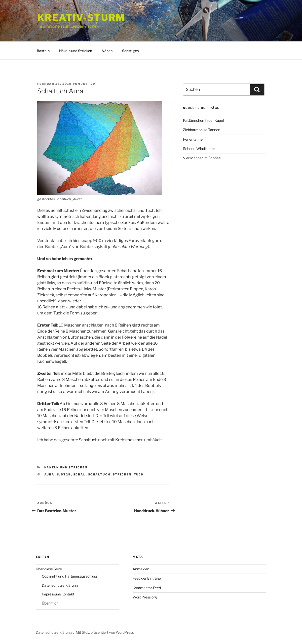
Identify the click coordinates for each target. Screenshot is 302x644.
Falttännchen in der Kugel (203, 120)
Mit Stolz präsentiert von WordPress (105, 632)
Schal (80, 474)
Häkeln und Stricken (76, 51)
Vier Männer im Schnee (202, 158)
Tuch (139, 474)
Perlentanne (193, 139)
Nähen (107, 51)
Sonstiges (130, 51)
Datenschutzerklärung (60, 585)
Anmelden (141, 569)
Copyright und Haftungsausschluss (70, 576)
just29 (88, 84)
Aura (49, 474)
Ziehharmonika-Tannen (202, 130)
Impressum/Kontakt (58, 594)
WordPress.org (145, 597)
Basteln (43, 51)
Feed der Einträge (147, 578)
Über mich (50, 603)
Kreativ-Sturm (81, 18)
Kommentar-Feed (147, 588)
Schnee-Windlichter (199, 149)
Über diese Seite (49, 569)
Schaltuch (99, 474)
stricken (122, 474)
